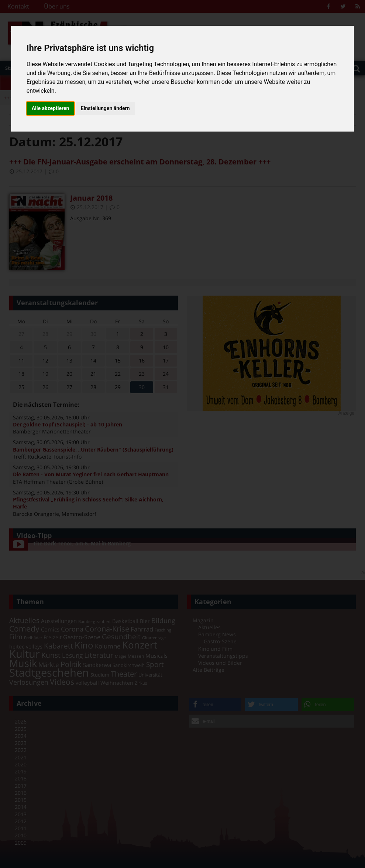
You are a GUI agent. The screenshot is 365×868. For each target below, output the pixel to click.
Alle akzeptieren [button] (51, 108)
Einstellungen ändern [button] (105, 108)
